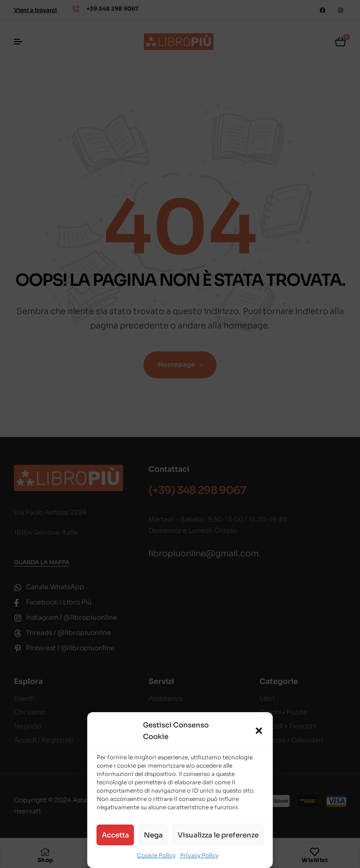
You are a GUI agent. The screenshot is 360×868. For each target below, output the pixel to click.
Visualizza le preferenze (218, 835)
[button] (259, 731)
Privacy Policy (199, 855)
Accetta (115, 835)
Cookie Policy (156, 855)
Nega (153, 835)
